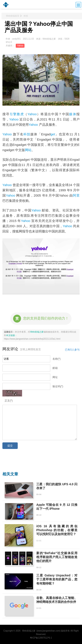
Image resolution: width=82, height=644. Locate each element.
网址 (55, 377)
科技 (26, 16)
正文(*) (9, 401)
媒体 (73, 114)
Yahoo (20, 46)
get (53, 134)
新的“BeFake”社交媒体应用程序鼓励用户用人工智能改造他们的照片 (57, 557)
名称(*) (57, 359)
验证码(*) (58, 386)
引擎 (13, 114)
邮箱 (55, 368)
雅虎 (20, 114)
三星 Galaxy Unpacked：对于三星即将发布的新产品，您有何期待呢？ (57, 579)
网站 (28, 150)
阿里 (76, 195)
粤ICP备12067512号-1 (41, 638)
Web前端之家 (37, 332)
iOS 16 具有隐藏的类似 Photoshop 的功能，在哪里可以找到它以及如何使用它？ (57, 530)
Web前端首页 (12, 16)
